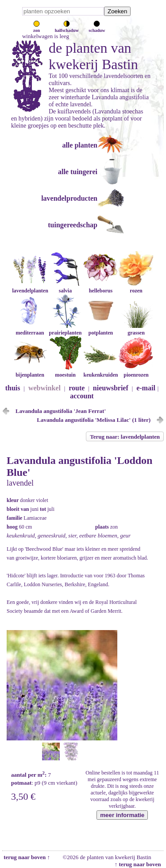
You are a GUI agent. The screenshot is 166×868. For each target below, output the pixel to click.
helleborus (100, 287)
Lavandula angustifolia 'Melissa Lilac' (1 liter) (94, 420)
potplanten (100, 329)
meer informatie (122, 815)
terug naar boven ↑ (26, 857)
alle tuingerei (78, 172)
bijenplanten (30, 372)
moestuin (65, 372)
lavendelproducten (69, 198)
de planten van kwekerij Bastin (93, 56)
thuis (13, 388)
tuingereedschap (73, 225)
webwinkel (44, 388)
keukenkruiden (100, 372)
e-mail (146, 388)
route (77, 388)
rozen (136, 287)
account (82, 396)
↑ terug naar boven (139, 864)
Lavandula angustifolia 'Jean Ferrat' (61, 411)
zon (37, 28)
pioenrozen (136, 372)
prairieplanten (65, 329)
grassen (136, 329)
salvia (65, 287)
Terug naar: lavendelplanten (125, 437)
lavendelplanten (30, 287)
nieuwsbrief (111, 388)
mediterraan (30, 329)
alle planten (80, 145)
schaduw (97, 28)
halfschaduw (67, 28)
